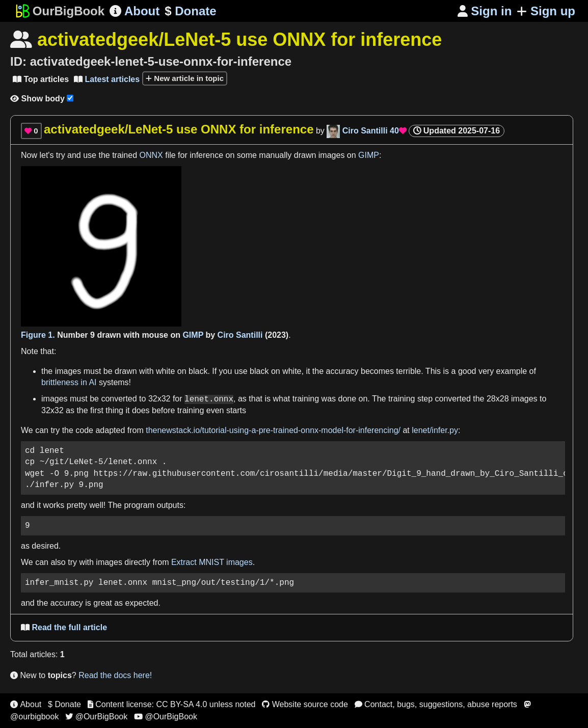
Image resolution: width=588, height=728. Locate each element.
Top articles (41, 79)
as (242, 399)
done (348, 399)
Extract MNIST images (212, 562)
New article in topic (185, 78)
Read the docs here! (115, 675)
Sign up (546, 11)
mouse (155, 335)
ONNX (151, 155)
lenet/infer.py (435, 430)
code (84, 430)
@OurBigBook (96, 717)
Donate (190, 11)
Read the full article (64, 627)
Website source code (305, 704)
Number (72, 335)
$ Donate (64, 704)
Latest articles (107, 79)
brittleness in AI (69, 382)
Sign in (485, 11)
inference (206, 155)
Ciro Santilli (240, 335)
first (97, 410)
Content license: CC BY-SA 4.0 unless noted (172, 704)
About (135, 11)
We (27, 430)
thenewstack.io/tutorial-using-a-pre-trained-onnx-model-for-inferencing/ (273, 430)
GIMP (369, 155)
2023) (278, 335)
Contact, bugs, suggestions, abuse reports (436, 704)
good (467, 371)
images (332, 155)
